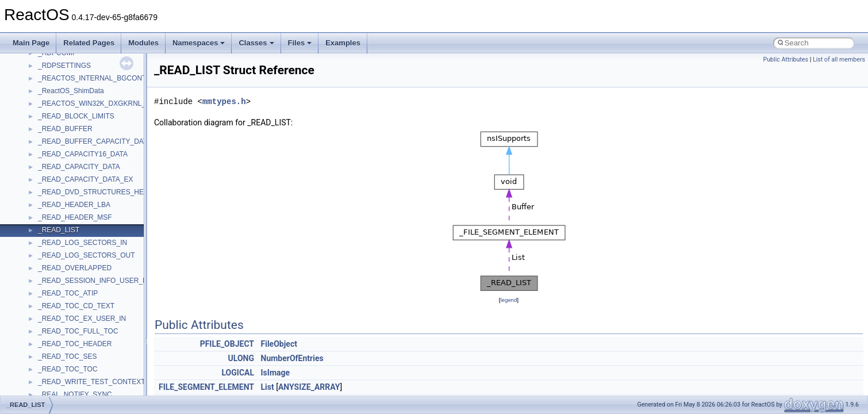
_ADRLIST (54, 311)
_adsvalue (54, 362)
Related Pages (89, 43)
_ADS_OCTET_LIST (70, 336)
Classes (256, 43)
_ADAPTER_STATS (69, 121)
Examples (343, 43)
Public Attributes (786, 60)
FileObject (279, 344)
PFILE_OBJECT (227, 344)
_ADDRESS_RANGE (71, 248)
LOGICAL (238, 373)
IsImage (276, 373)
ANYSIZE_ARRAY (309, 387)
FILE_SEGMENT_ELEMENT (206, 387)
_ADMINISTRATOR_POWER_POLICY (98, 286)
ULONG (241, 358)
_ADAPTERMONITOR (72, 159)
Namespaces (199, 43)
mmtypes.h (224, 101)
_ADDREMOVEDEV (69, 223)
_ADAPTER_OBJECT (72, 109)
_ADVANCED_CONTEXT (77, 387)
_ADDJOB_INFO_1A (70, 197)
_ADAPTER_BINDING (72, 96)
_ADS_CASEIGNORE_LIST (81, 324)
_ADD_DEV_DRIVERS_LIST (82, 185)
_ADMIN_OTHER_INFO (75, 273)
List (268, 387)
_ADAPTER (56, 83)
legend (508, 300)
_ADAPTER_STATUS (71, 134)
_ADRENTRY (59, 298)
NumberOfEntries (292, 358)
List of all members (839, 60)
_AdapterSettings (64, 172)
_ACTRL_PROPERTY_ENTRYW (89, 71)
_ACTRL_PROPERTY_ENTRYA (88, 58)
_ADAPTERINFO (64, 147)
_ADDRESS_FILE (66, 235)
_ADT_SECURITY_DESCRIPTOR (91, 374)
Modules (143, 43)
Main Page (31, 43)
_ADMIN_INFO (61, 260)
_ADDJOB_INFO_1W (71, 210)
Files (300, 43)
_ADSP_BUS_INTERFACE (80, 349)
